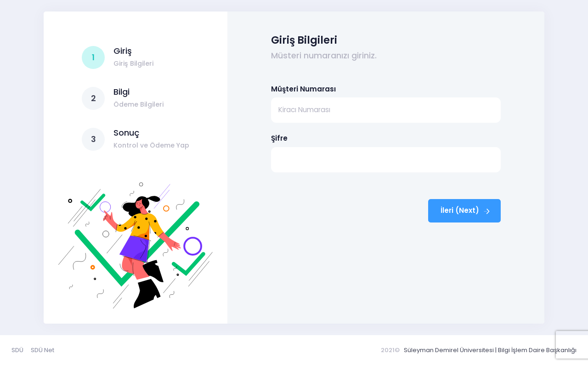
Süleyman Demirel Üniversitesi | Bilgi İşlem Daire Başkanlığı (490, 350)
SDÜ (17, 350)
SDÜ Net (42, 350)
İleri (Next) (466, 210)
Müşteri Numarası (303, 89)
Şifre (279, 138)
